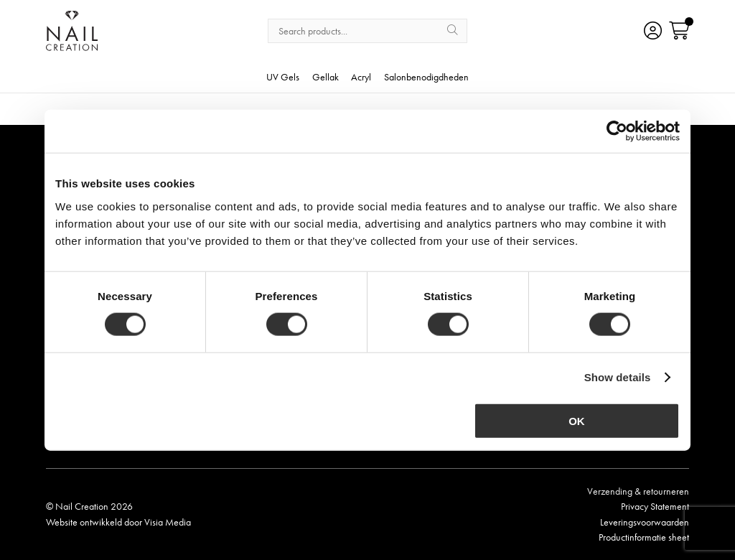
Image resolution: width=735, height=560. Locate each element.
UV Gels (283, 78)
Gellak (326, 78)
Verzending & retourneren (638, 491)
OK (577, 420)
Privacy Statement (655, 506)
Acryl (361, 78)
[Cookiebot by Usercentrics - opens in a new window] (617, 131)
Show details (618, 377)
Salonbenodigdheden (426, 78)
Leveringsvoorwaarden (645, 522)
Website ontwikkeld (84, 522)
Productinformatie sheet (644, 537)
